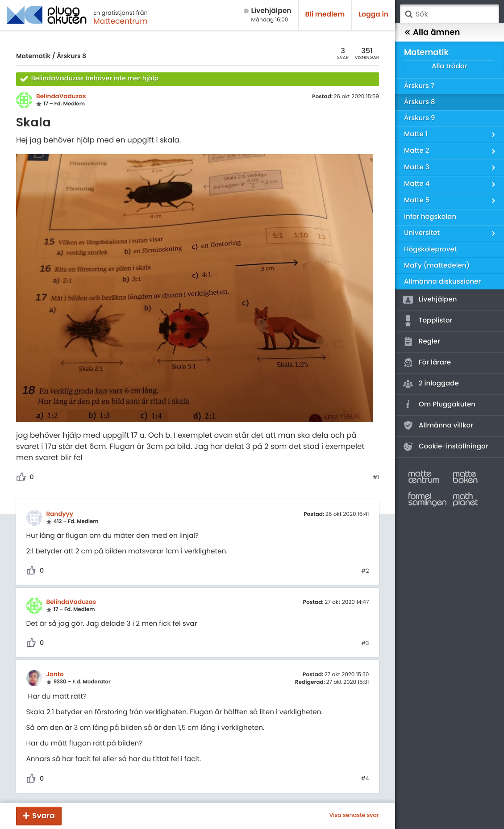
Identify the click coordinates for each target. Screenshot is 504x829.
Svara (44, 816)
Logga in (373, 15)
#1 (376, 478)
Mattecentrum (121, 21)
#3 (365, 644)
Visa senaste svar (354, 816)
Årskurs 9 (419, 118)
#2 (365, 571)
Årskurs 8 (71, 56)
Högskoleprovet (430, 249)
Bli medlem (325, 15)
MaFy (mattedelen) (437, 266)
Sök (408, 14)
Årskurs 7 (419, 86)
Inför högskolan (430, 217)
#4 (365, 779)
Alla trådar (450, 66)
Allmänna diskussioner (442, 282)
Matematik (33, 56)
